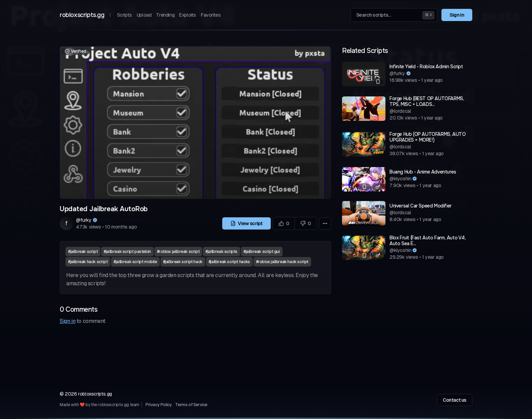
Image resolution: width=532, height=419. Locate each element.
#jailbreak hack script (88, 262)
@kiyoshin (400, 179)
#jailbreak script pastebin (127, 252)
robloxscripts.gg (82, 15)
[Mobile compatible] (378, 81)
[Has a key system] (378, 187)
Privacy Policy (159, 405)
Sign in (457, 15)
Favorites (211, 15)
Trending (165, 15)
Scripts (125, 15)
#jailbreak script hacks (229, 262)
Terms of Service (191, 405)
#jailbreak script (83, 252)
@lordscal (400, 111)
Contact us (455, 400)
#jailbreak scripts (222, 252)
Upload (144, 15)
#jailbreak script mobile (135, 262)
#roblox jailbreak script (178, 252)
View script (246, 223)
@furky (84, 220)
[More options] (325, 223)
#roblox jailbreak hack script (282, 262)
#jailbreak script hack (183, 262)
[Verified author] (95, 220)
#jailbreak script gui (262, 252)
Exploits (188, 15)
